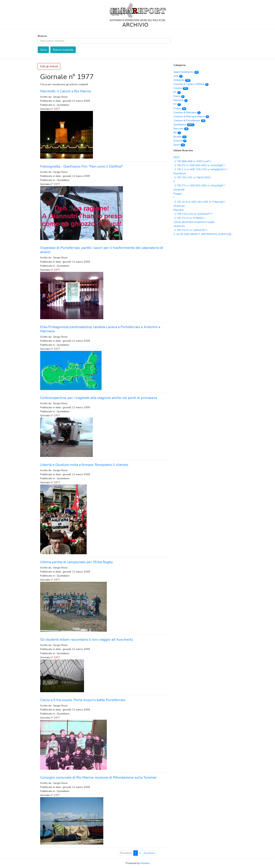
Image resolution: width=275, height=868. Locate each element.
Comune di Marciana (187, 112)
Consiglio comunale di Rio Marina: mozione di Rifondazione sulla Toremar (98, 777)
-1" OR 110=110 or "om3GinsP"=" (193, 214)
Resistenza (180, 173)
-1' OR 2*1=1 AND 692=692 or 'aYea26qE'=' (199, 165)
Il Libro (180, 108)
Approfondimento (186, 72)
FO (177, 104)
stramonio (179, 206)
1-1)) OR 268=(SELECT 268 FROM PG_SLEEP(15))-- (203, 234)
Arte (178, 76)
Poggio (178, 194)
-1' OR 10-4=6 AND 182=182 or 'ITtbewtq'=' (199, 202)
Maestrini (179, 210)
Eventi (179, 96)
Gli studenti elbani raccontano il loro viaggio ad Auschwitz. (87, 640)
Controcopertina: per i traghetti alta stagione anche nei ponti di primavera (99, 398)
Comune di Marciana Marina (191, 116)
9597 (177, 157)
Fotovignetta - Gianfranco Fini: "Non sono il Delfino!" (81, 166)
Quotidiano (184, 124)
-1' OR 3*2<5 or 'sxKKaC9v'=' (191, 230)
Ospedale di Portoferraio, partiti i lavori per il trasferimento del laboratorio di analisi (102, 250)
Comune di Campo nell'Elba (191, 84)
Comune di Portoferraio (189, 120)
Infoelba (145, 863)
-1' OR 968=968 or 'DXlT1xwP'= (192, 161)
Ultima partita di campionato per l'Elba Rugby (76, 562)
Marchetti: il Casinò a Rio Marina (66, 91)
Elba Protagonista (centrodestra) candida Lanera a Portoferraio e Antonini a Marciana (100, 329)
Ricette (180, 137)
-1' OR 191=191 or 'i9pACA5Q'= (192, 177)
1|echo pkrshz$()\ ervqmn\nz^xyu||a (194, 222)
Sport (179, 145)
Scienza (180, 141)
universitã (179, 189)
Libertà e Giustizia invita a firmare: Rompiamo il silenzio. (84, 465)
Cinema (181, 88)
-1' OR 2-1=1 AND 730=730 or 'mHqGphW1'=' (201, 169)
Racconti (181, 128)
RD (177, 133)
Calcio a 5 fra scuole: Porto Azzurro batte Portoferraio (83, 700)
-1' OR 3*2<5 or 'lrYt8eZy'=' (189, 218)
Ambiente (182, 80)
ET (177, 92)
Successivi (149, 853)
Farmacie (181, 100)
